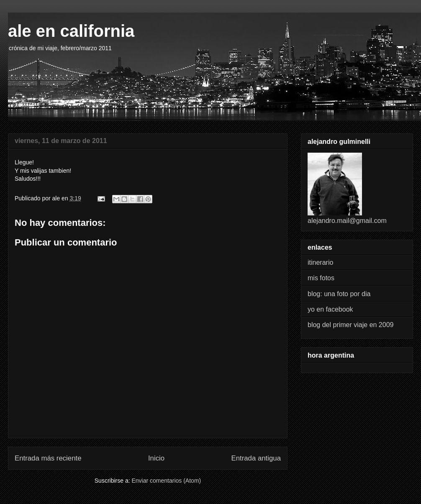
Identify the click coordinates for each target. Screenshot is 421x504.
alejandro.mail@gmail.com (347, 221)
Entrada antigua (256, 458)
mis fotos (321, 278)
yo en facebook (330, 309)
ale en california (71, 31)
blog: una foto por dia (339, 294)
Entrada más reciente (48, 458)
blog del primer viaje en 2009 (350, 325)
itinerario (320, 262)
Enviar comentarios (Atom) (166, 481)
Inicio (156, 458)
